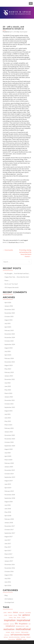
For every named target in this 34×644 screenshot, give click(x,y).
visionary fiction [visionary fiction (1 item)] (12, 639)
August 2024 (9, 348)
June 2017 (8, 543)
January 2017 (9, 561)
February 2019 (9, 491)
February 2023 (9, 372)
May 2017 (8, 547)
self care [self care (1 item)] (6, 637)
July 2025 (8, 323)
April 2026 (8, 302)
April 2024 (8, 355)
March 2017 (8, 554)
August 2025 (9, 320)
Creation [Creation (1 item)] (10, 615)
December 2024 (10, 334)
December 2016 (10, 564)
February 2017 (9, 557)
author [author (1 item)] (5, 613)
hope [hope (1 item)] (15, 617)
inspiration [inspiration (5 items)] (10, 620)
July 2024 (8, 351)
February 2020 (9, 463)
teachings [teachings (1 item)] (23, 637)
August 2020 (9, 449)
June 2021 (8, 418)
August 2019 (9, 481)
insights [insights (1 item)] (23, 617)
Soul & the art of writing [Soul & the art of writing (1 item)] (14, 637)
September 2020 (10, 446)
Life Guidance (9, 599)
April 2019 (8, 488)
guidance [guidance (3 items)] (26, 615)
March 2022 (8, 393)
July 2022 (8, 383)
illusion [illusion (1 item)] (19, 617)
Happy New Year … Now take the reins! (17, 277)
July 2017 (8, 540)
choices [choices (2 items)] (15, 612)
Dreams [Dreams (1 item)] (15, 615)
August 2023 (9, 365)
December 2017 (10, 526)
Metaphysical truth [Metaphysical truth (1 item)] (20, 626)
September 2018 (10, 498)
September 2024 (10, 344)
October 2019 (9, 474)
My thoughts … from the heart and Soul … (17, 273)
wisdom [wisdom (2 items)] (19, 639)
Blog (19, 240)
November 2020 (10, 439)
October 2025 (9, 316)
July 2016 (8, 578)
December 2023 (10, 362)
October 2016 (9, 571)
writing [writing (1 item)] (24, 639)
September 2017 (10, 533)
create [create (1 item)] (6, 615)
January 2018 (9, 522)
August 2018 (9, 502)
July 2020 (8, 453)
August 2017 (9, 536)
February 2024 (9, 358)
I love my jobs (8, 250)
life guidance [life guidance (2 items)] (23, 624)
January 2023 (9, 376)
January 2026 (9, 306)
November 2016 (10, 568)
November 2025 (10, 313)
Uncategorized (9, 602)
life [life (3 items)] (16, 623)
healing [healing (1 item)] (11, 617)
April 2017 (8, 550)
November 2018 (10, 495)
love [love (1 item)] (30, 624)
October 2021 (9, 404)
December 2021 (10, 400)
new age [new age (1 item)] (8, 632)
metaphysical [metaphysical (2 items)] (10, 626)
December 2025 (10, 309)
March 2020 (8, 460)
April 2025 (8, 327)
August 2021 (9, 411)
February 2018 (9, 519)
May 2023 (8, 369)
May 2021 (8, 421)
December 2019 (10, 470)
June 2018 (8, 509)
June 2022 (8, 386)
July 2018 (8, 505)
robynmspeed (23, 32)
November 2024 (10, 337)
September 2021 (10, 407)
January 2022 (9, 397)
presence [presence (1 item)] (18, 632)
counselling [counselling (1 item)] (28, 613)
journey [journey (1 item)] (12, 624)
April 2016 (8, 585)
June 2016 (8, 582)
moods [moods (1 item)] (27, 626)
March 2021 (8, 425)
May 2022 (8, 390)
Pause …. (7, 280)
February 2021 (9, 428)
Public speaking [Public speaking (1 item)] (25, 632)
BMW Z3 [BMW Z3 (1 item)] (10, 613)
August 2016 (9, 575)
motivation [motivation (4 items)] (9, 629)
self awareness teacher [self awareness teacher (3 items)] (20, 635)
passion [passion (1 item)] (13, 632)
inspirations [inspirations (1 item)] (6, 624)
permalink (21, 242)
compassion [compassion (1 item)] (22, 613)
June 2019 (8, 484)
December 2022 (10, 379)
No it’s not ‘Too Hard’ (11, 284)
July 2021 (8, 414)
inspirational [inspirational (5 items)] (23, 620)
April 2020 (8, 456)
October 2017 (9, 529)
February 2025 (9, 330)
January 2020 (9, 467)
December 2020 (10, 435)
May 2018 (8, 512)
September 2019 (10, 477)
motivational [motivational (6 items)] (23, 629)
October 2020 (9, 442)
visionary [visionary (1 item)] (28, 637)
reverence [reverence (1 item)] (7, 635)
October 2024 (9, 341)
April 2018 (8, 516)
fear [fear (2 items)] (20, 615)
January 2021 (9, 432)
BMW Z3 (5, 242)
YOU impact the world (11, 287)
